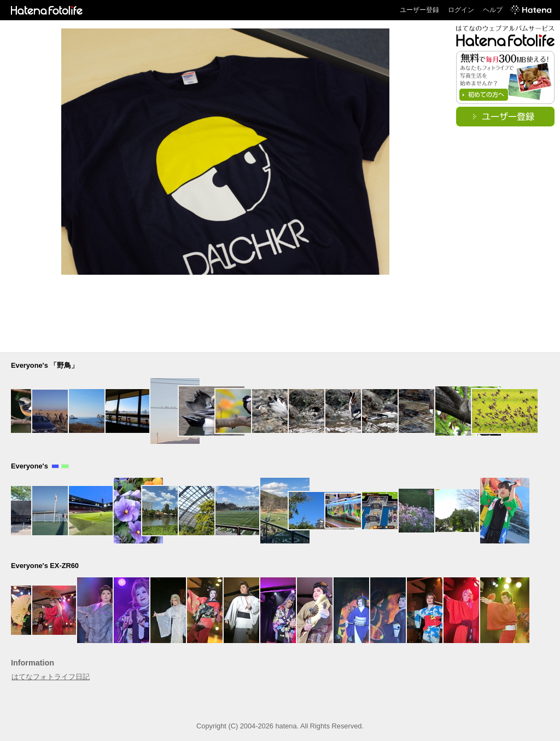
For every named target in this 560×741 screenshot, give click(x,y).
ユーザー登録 (419, 10)
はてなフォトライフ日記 (51, 677)
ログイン (461, 10)
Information (33, 663)
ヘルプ (493, 10)
